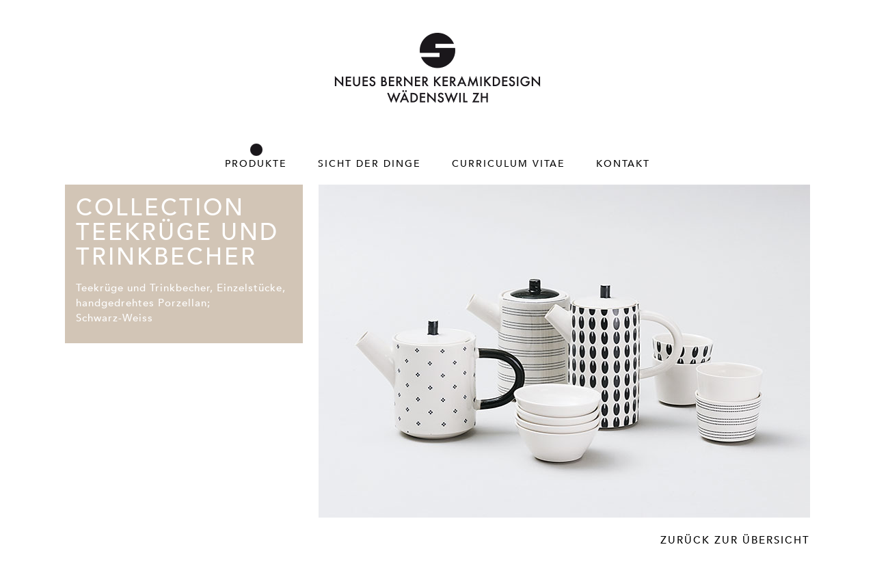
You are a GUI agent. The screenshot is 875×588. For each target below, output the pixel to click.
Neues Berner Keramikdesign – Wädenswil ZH (437, 68)
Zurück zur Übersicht (735, 540)
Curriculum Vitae (509, 163)
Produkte (256, 163)
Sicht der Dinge (369, 163)
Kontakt (623, 163)
